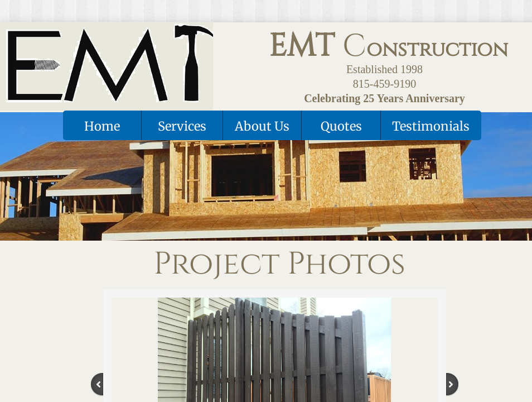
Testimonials (431, 126)
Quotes (341, 126)
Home (102, 126)
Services (182, 126)
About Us (262, 126)
